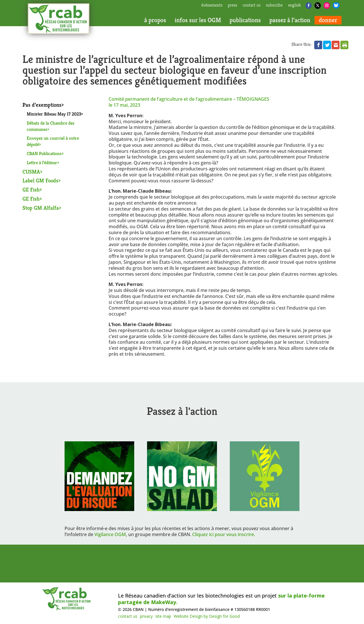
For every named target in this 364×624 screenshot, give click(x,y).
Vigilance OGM (110, 534)
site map (163, 616)
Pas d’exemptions (42, 105)
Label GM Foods (40, 180)
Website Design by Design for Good (207, 616)
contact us (252, 5)
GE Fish (31, 190)
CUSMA (31, 172)
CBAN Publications (44, 154)
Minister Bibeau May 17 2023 (54, 114)
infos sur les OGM (198, 20)
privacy (146, 616)
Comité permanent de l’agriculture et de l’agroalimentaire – (189, 99)
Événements (212, 5)
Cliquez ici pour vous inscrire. (224, 534)
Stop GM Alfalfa (41, 208)
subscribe (274, 5)
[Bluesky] (336, 5)
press (232, 5)
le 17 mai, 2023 (124, 105)
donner (328, 20)
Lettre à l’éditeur (42, 163)
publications (245, 20)
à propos (155, 20)
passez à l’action (290, 20)
